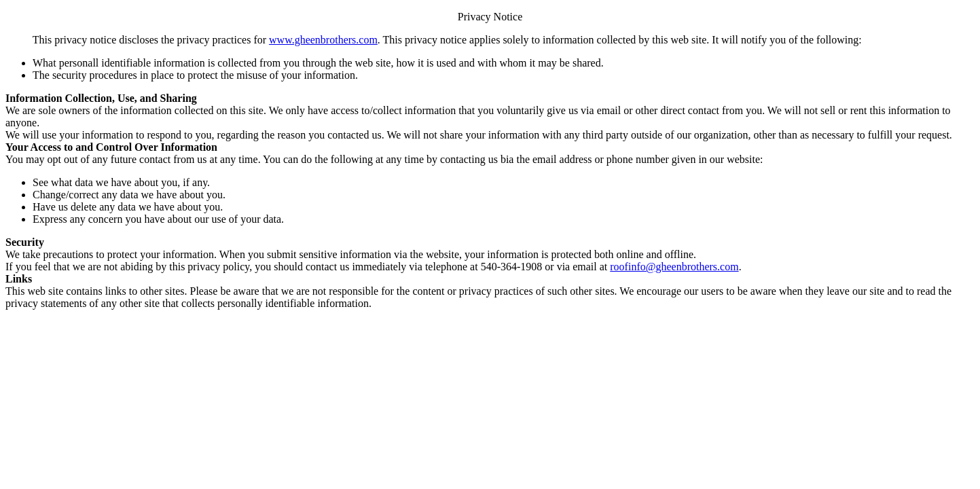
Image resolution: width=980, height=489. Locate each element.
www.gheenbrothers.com (323, 40)
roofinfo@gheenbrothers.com (674, 267)
